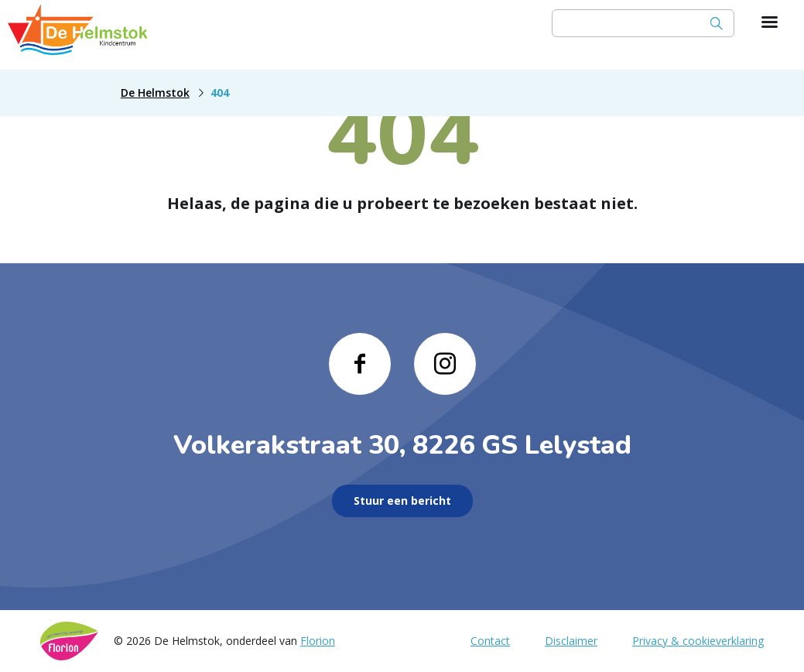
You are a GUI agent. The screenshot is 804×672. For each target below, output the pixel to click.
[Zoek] (717, 23)
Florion (318, 641)
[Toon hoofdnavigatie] (769, 23)
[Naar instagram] (445, 364)
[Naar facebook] (360, 364)
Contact (490, 641)
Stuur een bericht (402, 501)
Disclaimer (571, 641)
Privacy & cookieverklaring (698, 641)
